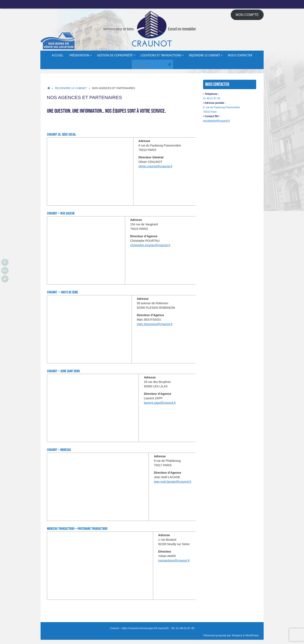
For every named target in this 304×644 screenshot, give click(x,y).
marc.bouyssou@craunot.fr (155, 324)
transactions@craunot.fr (174, 560)
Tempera (237, 635)
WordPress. (252, 635)
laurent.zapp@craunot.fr (160, 403)
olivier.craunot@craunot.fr (156, 166)
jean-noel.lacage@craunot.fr (173, 482)
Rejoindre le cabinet (71, 88)
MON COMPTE (247, 15)
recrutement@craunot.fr (217, 121)
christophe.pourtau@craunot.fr (150, 245)
